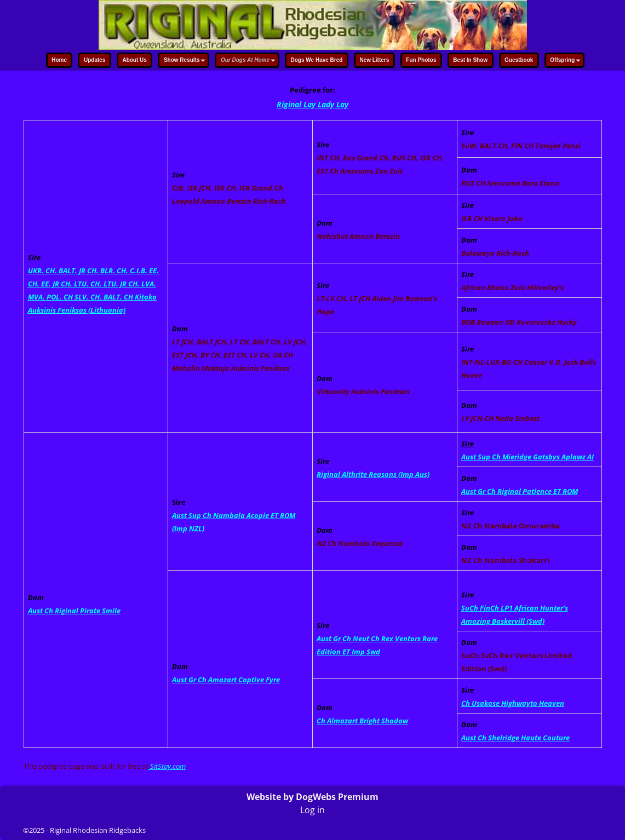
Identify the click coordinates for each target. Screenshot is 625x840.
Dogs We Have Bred (317, 60)
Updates (94, 60)
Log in (312, 810)
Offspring (566, 61)
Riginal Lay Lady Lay (312, 104)
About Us (134, 60)
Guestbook (519, 60)
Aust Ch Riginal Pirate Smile (74, 611)
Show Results (186, 61)
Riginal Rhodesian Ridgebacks (98, 830)
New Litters (374, 60)
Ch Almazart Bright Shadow (362, 721)
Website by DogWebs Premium (312, 797)
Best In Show (470, 60)
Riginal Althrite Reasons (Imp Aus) (373, 474)
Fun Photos (421, 60)
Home (59, 60)
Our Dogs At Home (249, 61)
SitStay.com (168, 766)
